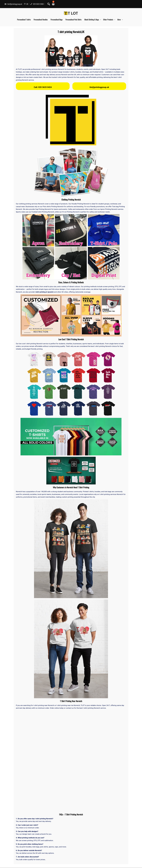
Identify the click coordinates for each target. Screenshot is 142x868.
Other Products (108, 20)
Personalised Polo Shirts (73, 20)
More (119, 20)
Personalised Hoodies (41, 20)
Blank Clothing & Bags (92, 20)
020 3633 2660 (37, 4)
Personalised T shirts (24, 20)
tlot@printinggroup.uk (13, 4)
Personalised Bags (57, 20)
